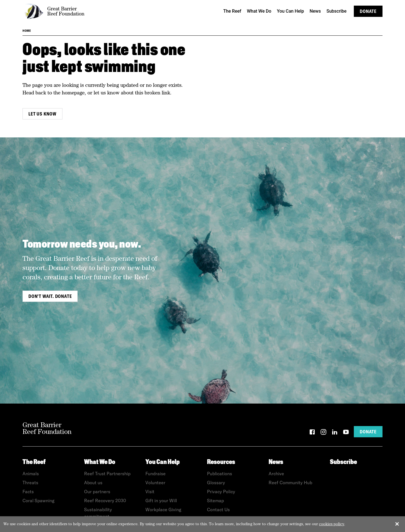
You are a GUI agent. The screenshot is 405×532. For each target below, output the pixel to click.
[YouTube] (346, 433)
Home (27, 31)
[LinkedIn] (335, 433)
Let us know (42, 114)
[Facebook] (312, 433)
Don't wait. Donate (50, 296)
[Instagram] (323, 433)
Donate (368, 11)
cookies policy (332, 524)
